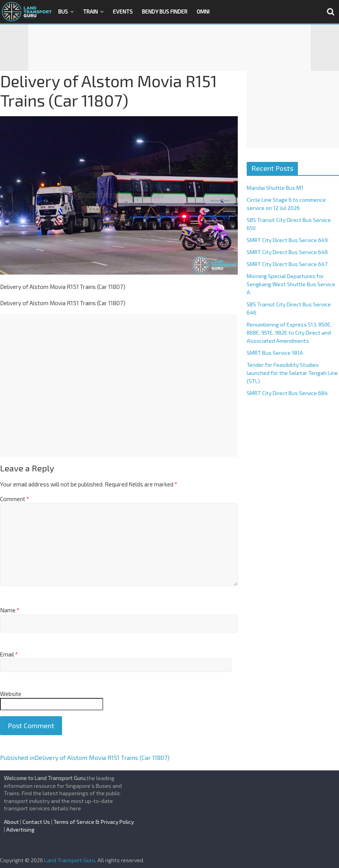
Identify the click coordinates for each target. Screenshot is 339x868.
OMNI (203, 11)
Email (9, 654)
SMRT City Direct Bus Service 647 (287, 264)
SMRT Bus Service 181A (275, 353)
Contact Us (36, 822)
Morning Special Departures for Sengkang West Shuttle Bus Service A (291, 284)
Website (11, 694)
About (11, 822)
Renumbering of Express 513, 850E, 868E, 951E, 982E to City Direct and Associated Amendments (289, 333)
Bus (63, 11)
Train (90, 11)
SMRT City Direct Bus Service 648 (287, 252)
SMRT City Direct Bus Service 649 (287, 240)
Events (123, 11)
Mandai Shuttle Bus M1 (275, 188)
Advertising (20, 829)
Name (10, 610)
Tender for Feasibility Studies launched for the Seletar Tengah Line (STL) (292, 373)
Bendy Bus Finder (165, 11)
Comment (15, 499)
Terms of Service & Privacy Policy (94, 822)
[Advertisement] (169, 48)
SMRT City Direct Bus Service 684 (287, 393)
